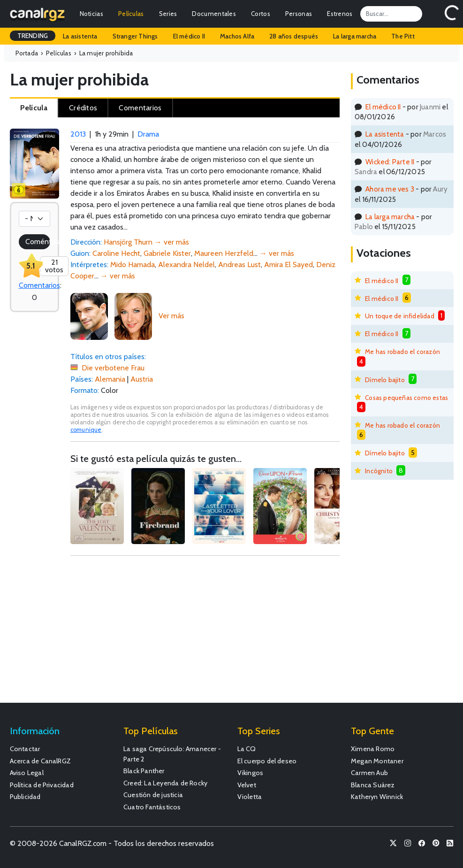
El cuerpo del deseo (267, 761)
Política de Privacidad (42, 785)
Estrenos (340, 14)
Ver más (171, 316)
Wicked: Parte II (390, 162)
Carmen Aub (369, 773)
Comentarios (39, 285)
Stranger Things (135, 36)
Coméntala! (38, 242)
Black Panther (144, 771)
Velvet (247, 785)
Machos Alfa (237, 36)
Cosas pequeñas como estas (406, 398)
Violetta (250, 797)
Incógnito (379, 471)
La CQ (247, 749)
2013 (78, 134)
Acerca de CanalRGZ (41, 761)
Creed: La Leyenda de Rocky (165, 783)
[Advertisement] (205, 634)
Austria (142, 379)
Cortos (261, 14)
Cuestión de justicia (153, 795)
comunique (86, 430)
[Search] (391, 14)
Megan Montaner (377, 761)
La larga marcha (355, 36)
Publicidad (25, 797)
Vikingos (250, 773)
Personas (299, 14)
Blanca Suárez (373, 785)
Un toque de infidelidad (400, 316)
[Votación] (34, 219)
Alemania (110, 379)
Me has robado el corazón (402, 352)
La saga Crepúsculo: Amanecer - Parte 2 (172, 754)
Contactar (25, 749)
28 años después (294, 36)
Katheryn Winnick (377, 797)
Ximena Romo (373, 749)
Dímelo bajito (385, 380)
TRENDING (33, 36)
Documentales (214, 14)
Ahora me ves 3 (390, 189)
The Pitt (403, 36)
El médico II (189, 36)
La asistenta (80, 36)
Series (168, 14)
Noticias (91, 14)
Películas (131, 14)
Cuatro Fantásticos (152, 807)
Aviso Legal (27, 773)
